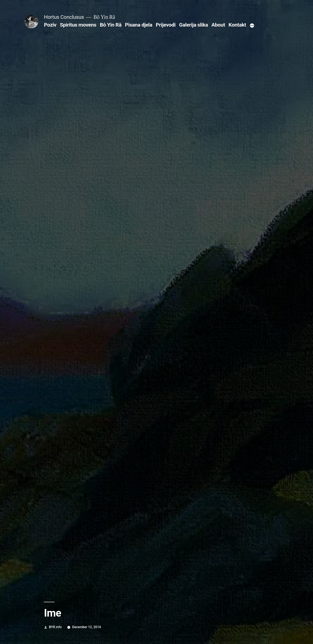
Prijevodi (166, 25)
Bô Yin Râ (111, 25)
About (218, 25)
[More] (252, 26)
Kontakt (237, 25)
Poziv (50, 25)
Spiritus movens (78, 25)
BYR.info (55, 627)
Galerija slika (193, 25)
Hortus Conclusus (64, 17)
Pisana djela (139, 25)
